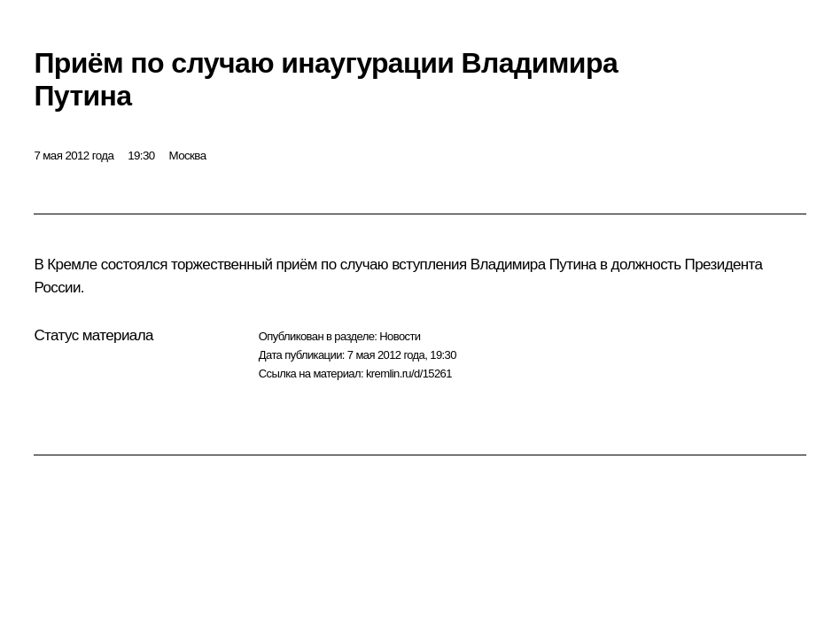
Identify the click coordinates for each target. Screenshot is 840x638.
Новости (400, 336)
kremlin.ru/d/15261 (409, 373)
